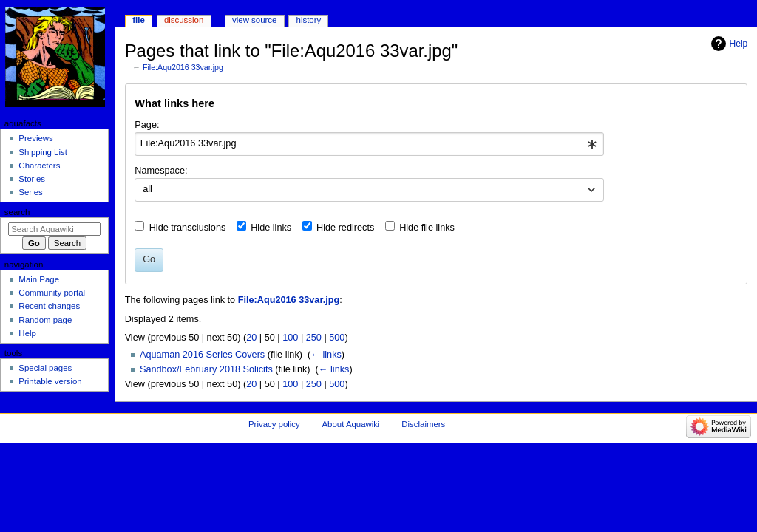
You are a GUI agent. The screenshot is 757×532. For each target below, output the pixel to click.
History (309, 20)
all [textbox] (147, 189)
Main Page (39, 279)
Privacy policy (274, 424)
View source (254, 20)
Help (739, 44)
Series (30, 192)
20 (251, 338)
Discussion (184, 20)
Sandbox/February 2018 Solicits (206, 369)
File (139, 20)
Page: (147, 125)
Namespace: (161, 171)
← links (326, 355)
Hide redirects (345, 228)
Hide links (271, 228)
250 (314, 338)
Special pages (45, 368)
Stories (32, 179)
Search (17, 212)
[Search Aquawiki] (54, 229)
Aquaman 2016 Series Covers (202, 355)
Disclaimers (423, 424)
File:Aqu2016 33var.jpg (183, 67)
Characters (39, 166)
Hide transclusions (188, 228)
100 (290, 338)
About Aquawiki (350, 424)
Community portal (52, 293)
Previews (35, 138)
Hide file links (427, 228)
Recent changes (49, 306)
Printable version (50, 381)
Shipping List (43, 152)
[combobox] (369, 144)
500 (337, 338)
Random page (45, 320)
